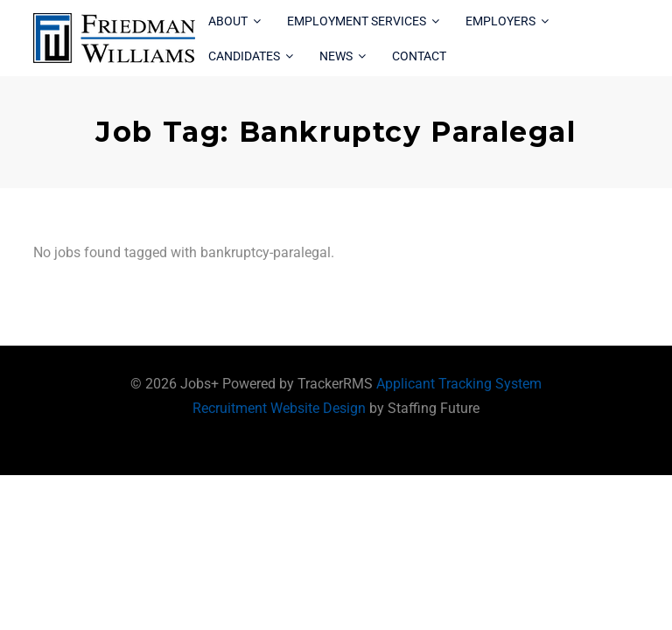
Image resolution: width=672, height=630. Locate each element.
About (228, 21)
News (336, 56)
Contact (419, 56)
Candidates (244, 56)
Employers (500, 21)
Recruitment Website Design (279, 408)
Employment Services (357, 21)
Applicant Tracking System (459, 384)
